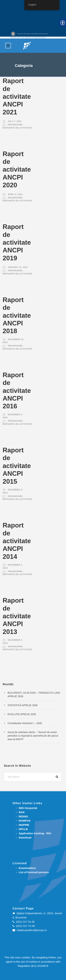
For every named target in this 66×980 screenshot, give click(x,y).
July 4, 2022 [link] (15, 121)
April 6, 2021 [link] (15, 194)
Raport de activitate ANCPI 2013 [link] (17, 616)
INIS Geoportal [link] (28, 808)
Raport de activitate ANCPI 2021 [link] (17, 97)
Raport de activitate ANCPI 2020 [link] (17, 170)
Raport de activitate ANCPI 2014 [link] (17, 541)
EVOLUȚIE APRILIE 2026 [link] (22, 714)
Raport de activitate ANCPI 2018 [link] (17, 315)
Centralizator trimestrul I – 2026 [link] (25, 723)
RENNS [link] (23, 816)
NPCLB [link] (23, 829)
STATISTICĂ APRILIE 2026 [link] (23, 705)
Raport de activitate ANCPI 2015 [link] (17, 466)
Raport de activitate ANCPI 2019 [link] (17, 242)
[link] (27, 45)
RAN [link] (22, 812)
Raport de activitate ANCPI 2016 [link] (17, 391)
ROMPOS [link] (25, 821)
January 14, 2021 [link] (18, 267)
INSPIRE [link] (24, 825)
